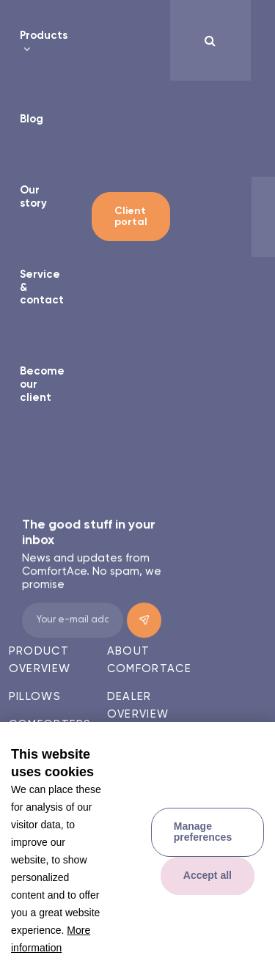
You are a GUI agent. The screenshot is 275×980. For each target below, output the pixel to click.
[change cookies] (208, 832)
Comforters (50, 725)
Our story (33, 197)
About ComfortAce (149, 660)
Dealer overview (138, 705)
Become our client (42, 384)
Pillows (35, 697)
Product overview (40, 660)
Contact (137, 742)
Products (44, 36)
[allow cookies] (208, 876)
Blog (32, 119)
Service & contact (42, 287)
